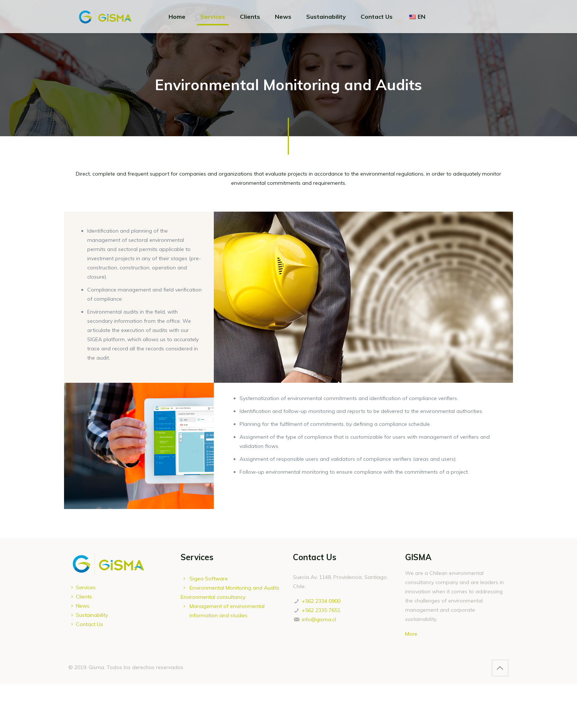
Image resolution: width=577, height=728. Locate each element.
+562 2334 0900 (321, 601)
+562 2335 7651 (321, 610)
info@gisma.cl (319, 619)
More (411, 634)
